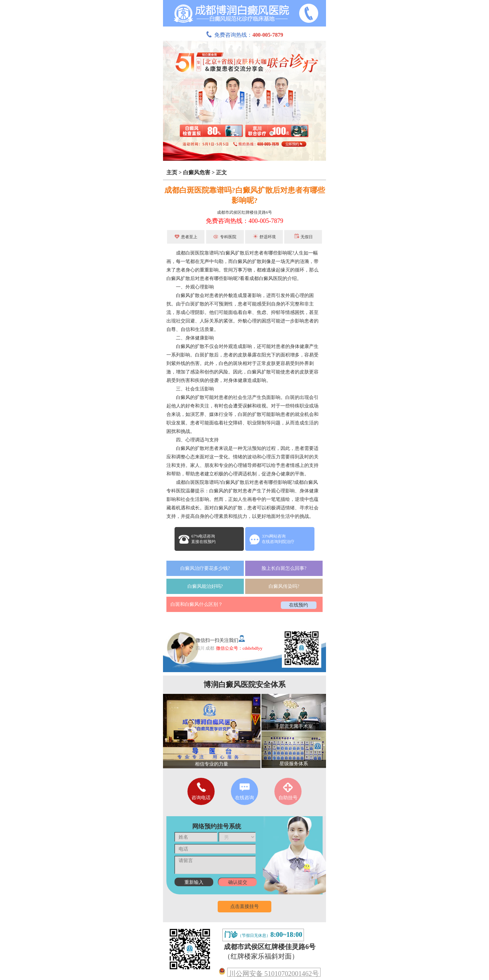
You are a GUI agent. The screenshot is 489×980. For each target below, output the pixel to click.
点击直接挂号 (244, 906)
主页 (172, 172)
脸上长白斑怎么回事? (284, 568)
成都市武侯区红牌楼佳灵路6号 (244, 212)
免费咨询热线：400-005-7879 (244, 221)
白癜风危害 (197, 172)
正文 (221, 172)
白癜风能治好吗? (205, 586)
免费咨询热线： (244, 35)
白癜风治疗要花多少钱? (205, 568)
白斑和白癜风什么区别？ (197, 604)
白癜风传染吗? (284, 586)
